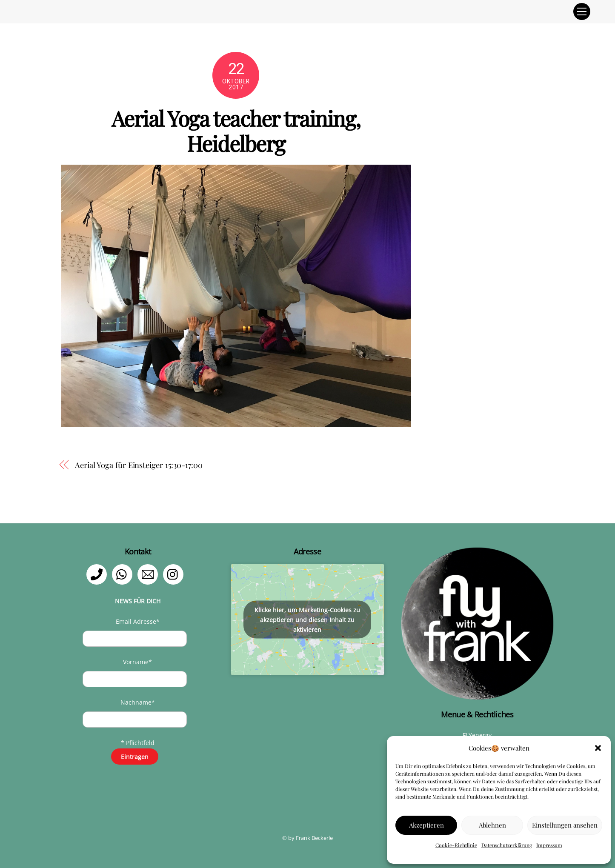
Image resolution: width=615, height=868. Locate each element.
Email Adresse (138, 621)
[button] (598, 748)
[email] (149, 574)
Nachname (138, 702)
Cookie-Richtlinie (456, 845)
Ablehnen (492, 825)
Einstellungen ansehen (565, 825)
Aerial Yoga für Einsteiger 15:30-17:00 (139, 465)
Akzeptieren (426, 825)
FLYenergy (477, 735)
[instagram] (175, 574)
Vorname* (137, 662)
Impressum (549, 845)
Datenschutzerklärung (507, 845)
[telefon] (98, 574)
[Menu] (582, 11)
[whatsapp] (124, 574)
